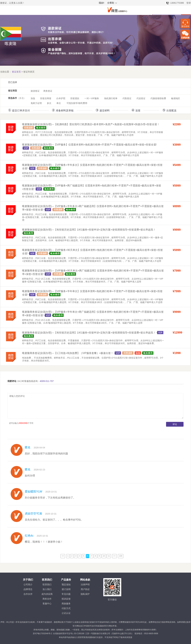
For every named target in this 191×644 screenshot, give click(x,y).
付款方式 (66, 608)
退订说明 (66, 589)
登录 (189, 3)
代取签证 (127, 98)
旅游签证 (35, 91)
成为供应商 (47, 594)
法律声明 (85, 585)
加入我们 (47, 589)
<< (63, 556)
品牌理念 (28, 589)
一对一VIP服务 (92, 98)
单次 (59, 103)
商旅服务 (66, 604)
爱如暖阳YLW (34, 492)
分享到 (112, 3)
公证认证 (66, 613)
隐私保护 (85, 594)
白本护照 (61, 98)
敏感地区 (176, 98)
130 (121, 556)
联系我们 (47, 585)
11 (109, 556)
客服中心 (47, 604)
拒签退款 (75, 98)
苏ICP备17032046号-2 (42, 634)
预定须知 (66, 585)
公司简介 (28, 585)
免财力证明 (36, 103)
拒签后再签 (46, 98)
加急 (33, 98)
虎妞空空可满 (33, 514)
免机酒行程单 (111, 98)
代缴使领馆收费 (158, 98)
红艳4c (29, 536)
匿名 (28, 447)
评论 (175, 424)
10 (104, 556)
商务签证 (48, 91)
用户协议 (85, 589)
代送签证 (141, 98)
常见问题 (66, 594)
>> (114, 556)
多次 (49, 103)
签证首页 (16, 72)
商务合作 (47, 599)
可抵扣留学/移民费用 (77, 103)
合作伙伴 (28, 594)
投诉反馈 (66, 599)
